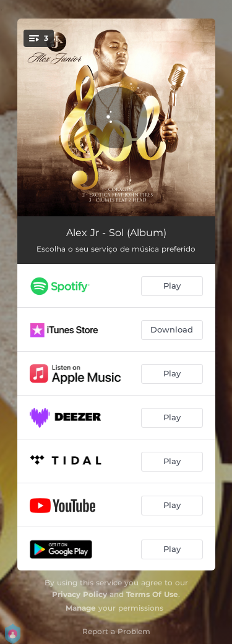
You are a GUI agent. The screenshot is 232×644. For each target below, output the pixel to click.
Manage (81, 608)
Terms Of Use (152, 594)
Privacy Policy (79, 594)
